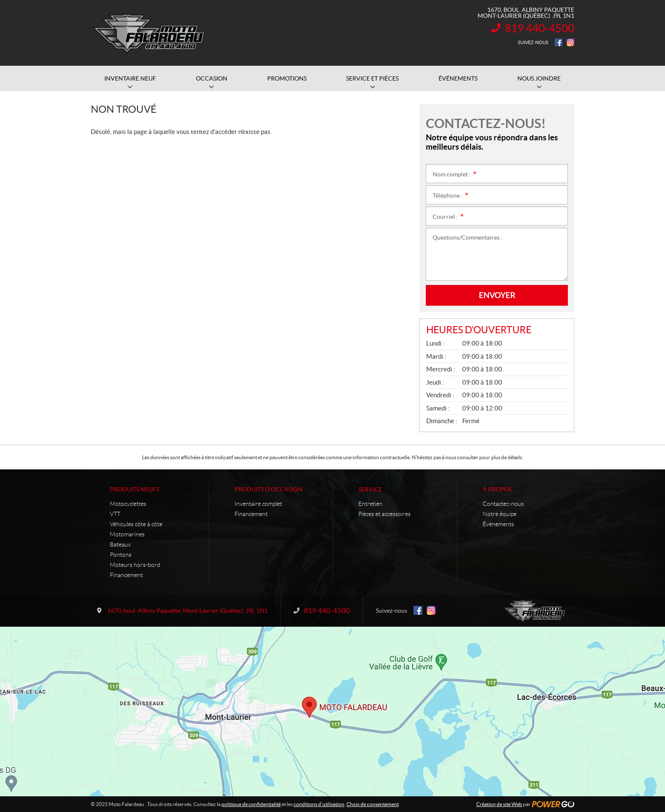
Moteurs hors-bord (135, 565)
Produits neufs (134, 489)
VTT (115, 514)
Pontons (121, 555)
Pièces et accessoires (384, 514)
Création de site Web (499, 804)
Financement (126, 575)
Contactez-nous (503, 504)
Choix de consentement (373, 804)
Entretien (370, 504)
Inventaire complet (258, 504)
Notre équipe (500, 514)
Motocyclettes (128, 504)
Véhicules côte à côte (136, 524)
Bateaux (120, 544)
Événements (498, 524)
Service (370, 489)
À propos (497, 489)
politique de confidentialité (251, 804)
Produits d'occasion (268, 489)
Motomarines (127, 534)
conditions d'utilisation (319, 804)
